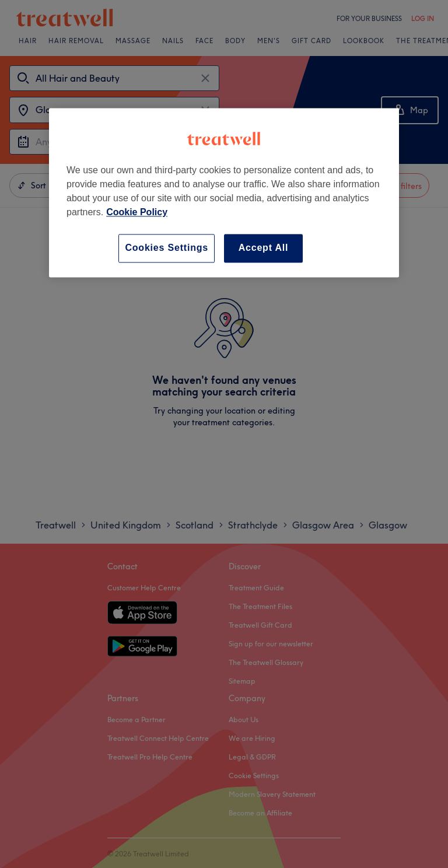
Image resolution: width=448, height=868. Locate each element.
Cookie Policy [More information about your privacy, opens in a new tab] (137, 213)
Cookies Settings (167, 248)
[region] (224, 193)
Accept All (264, 248)
